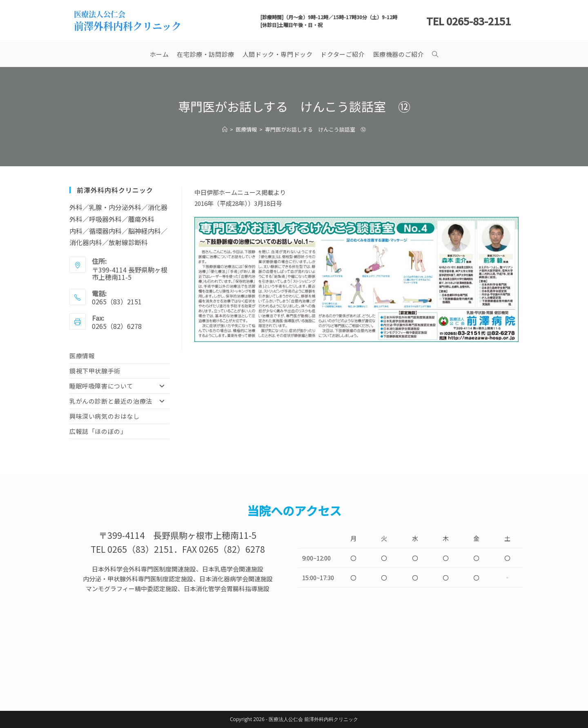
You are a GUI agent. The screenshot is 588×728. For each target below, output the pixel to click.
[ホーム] (225, 129)
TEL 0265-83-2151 (469, 21)
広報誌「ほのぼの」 (98, 431)
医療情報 (82, 356)
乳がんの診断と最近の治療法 (119, 401)
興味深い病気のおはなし (105, 416)
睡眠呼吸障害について (119, 386)
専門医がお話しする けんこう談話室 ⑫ (315, 129)
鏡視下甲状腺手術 (95, 371)
